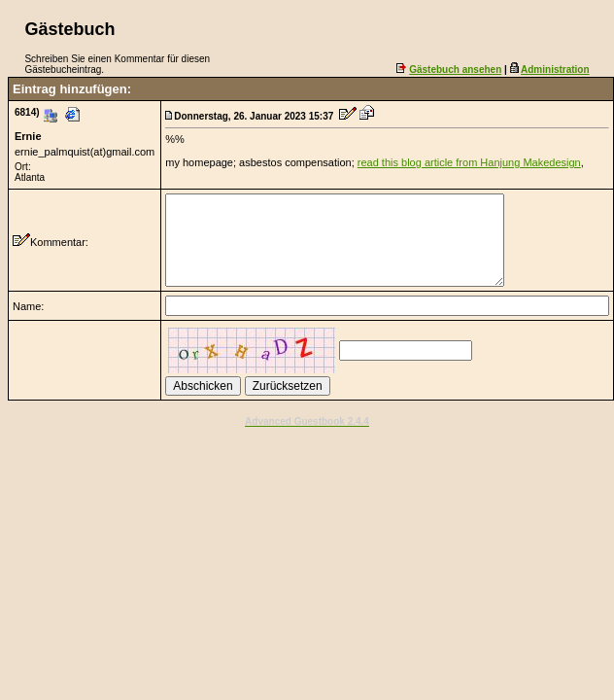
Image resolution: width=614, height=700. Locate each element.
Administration (555, 70)
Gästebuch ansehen (455, 70)
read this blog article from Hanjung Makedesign (469, 162)
